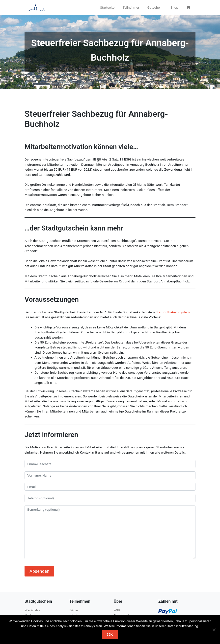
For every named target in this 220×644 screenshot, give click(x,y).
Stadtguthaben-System (173, 312)
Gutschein (155, 7)
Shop (174, 7)
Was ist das (32, 610)
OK (110, 635)
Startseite (107, 7)
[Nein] (214, 630)
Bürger (74, 610)
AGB (117, 610)
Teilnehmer (131, 7)
